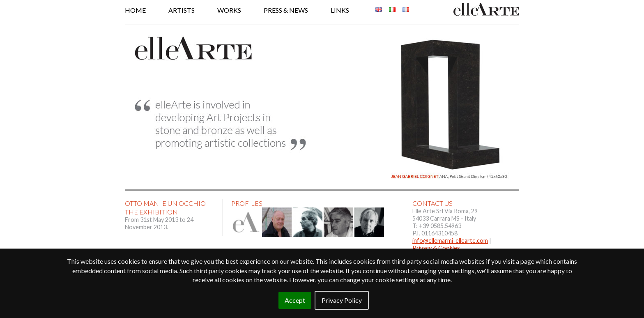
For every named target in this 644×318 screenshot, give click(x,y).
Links (340, 10)
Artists (182, 10)
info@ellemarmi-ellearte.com (450, 241)
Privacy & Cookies (436, 248)
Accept (295, 300)
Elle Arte (486, 9)
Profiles (247, 203)
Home (135, 10)
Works (229, 10)
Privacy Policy (342, 300)
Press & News (286, 10)
